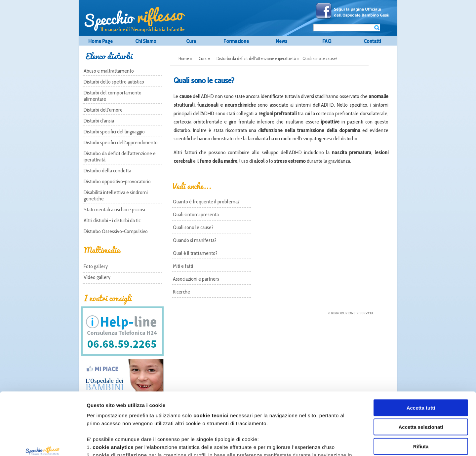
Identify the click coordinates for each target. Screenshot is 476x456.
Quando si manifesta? (195, 240)
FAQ (327, 41)
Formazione (236, 41)
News (281, 41)
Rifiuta (421, 393)
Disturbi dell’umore (103, 110)
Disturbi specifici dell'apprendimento (121, 142)
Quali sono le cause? (193, 227)
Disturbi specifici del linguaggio (114, 132)
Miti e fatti (183, 266)
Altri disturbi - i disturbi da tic (112, 220)
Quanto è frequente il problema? (206, 202)
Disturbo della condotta (107, 171)
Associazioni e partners (196, 279)
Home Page (100, 41)
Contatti (372, 41)
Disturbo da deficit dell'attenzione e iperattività (120, 157)
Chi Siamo (146, 41)
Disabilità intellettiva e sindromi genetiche (116, 195)
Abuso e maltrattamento (109, 71)
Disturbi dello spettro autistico (114, 82)
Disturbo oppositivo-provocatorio (117, 181)
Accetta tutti (421, 354)
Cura (191, 41)
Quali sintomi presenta (196, 214)
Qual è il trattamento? (195, 253)
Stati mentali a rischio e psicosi (114, 210)
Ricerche (181, 292)
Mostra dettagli (365, 443)
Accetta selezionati (421, 373)
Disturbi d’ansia (99, 121)
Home (184, 58)
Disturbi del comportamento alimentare (113, 96)
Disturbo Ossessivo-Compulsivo (116, 231)
